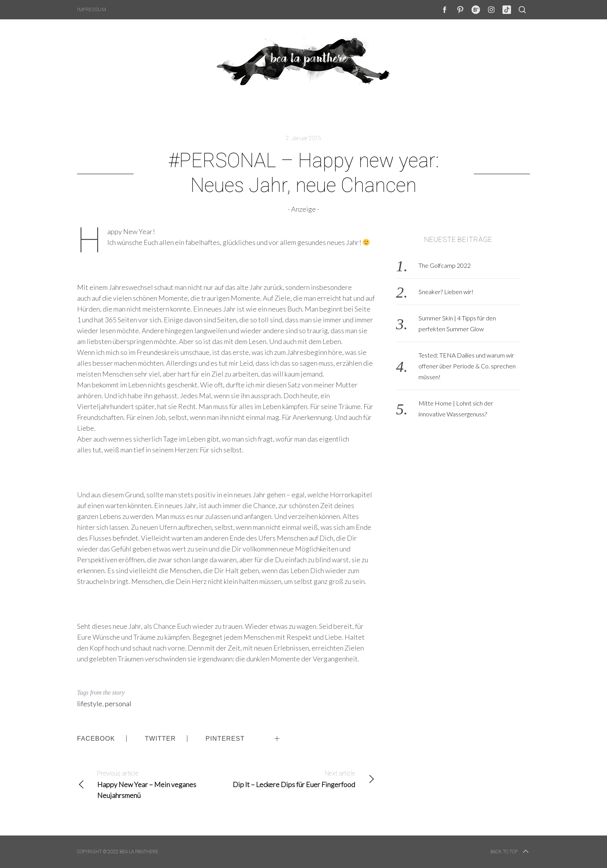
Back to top (510, 852)
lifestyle (90, 704)
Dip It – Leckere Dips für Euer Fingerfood (301, 778)
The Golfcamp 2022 (445, 265)
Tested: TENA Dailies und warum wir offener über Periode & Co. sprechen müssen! (467, 366)
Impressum (92, 10)
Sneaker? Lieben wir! (446, 292)
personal (118, 704)
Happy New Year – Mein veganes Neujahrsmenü (152, 784)
